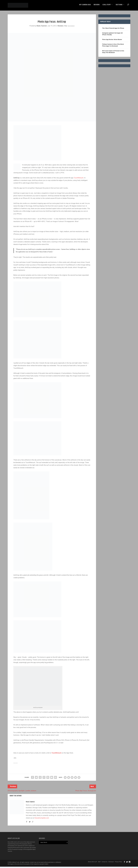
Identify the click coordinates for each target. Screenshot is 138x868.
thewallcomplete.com (42, 819)
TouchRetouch (79, 179)
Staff (99, 863)
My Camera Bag (85, 6)
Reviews (97, 6)
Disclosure (111, 863)
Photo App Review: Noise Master (112, 41)
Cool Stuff (107, 6)
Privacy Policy (118, 863)
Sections (119, 6)
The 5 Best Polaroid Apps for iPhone (113, 30)
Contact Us (104, 863)
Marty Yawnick (42, 27)
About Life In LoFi (92, 863)
